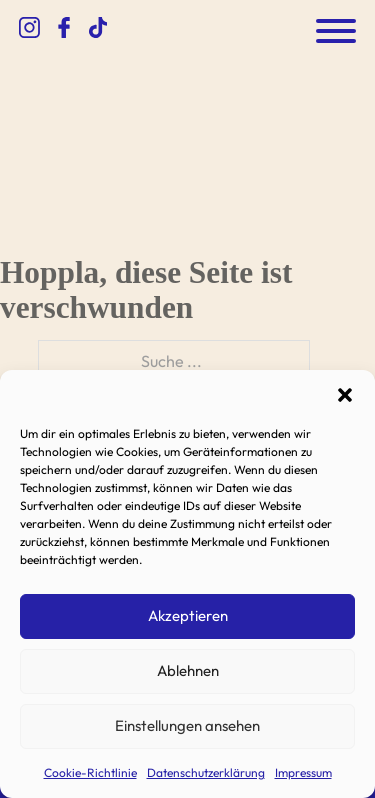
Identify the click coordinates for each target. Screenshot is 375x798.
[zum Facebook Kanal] (64, 30)
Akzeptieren (188, 615)
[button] (345, 395)
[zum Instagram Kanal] (29, 30)
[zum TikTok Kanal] (98, 30)
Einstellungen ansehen (187, 725)
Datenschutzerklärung (206, 772)
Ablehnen (188, 670)
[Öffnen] (336, 30)
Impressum (303, 772)
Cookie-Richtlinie (90, 772)
